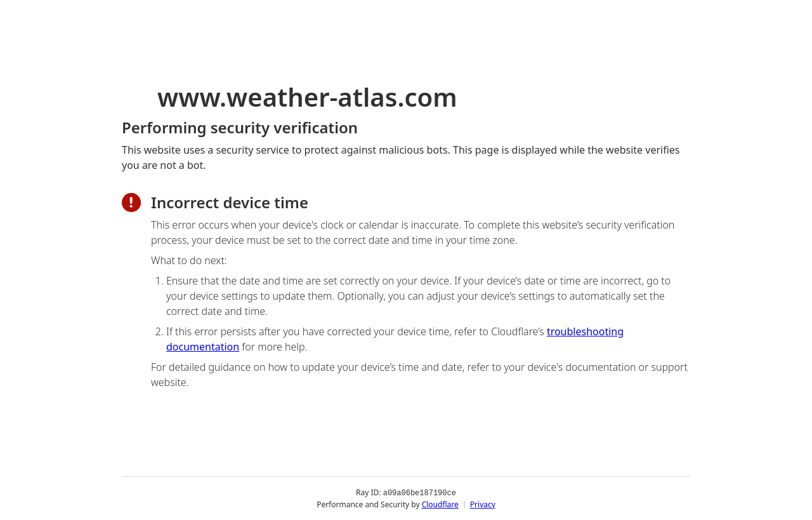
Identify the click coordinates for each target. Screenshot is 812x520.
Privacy (483, 504)
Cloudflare (440, 504)
